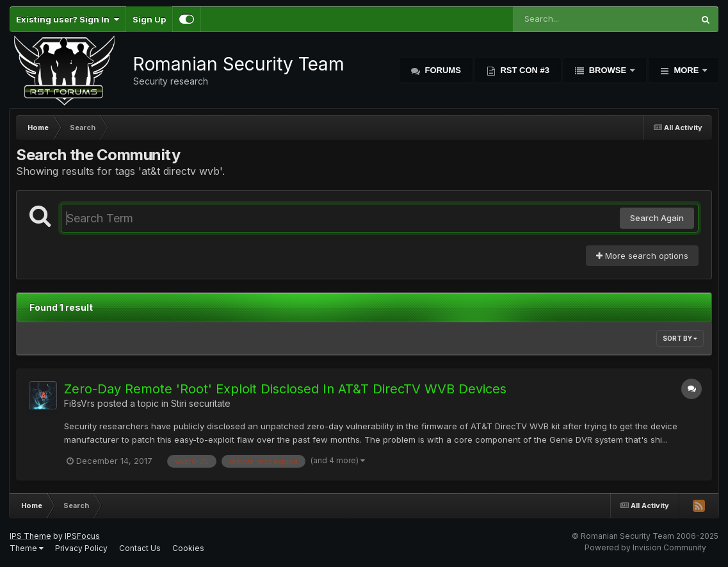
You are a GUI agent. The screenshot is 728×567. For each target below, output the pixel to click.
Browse (608, 70)
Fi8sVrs (79, 403)
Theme (27, 548)
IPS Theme (30, 536)
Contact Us (140, 548)
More (686, 70)
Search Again (657, 218)
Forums (442, 70)
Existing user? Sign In (68, 19)
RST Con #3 (524, 70)
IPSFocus (82, 536)
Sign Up (149, 19)
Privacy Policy (81, 548)
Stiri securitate (201, 403)
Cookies (188, 548)
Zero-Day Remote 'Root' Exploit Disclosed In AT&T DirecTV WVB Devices (285, 389)
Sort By (680, 338)
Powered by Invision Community (645, 547)
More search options (642, 256)
